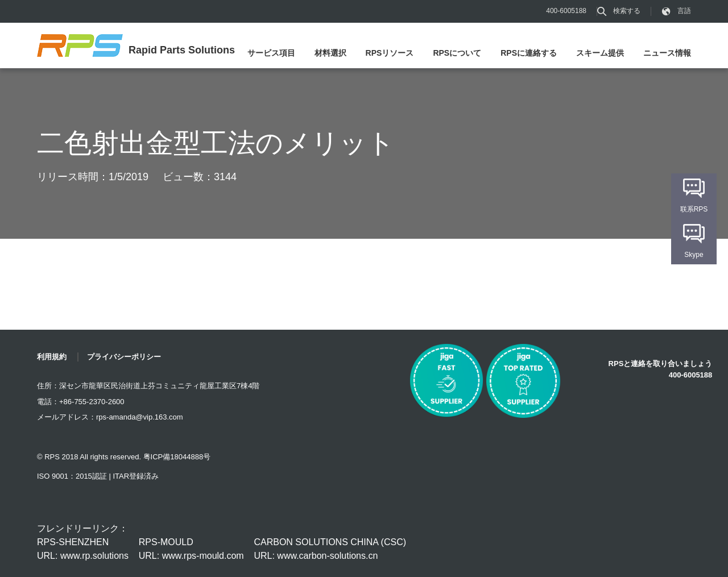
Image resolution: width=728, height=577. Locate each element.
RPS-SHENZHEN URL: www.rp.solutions (83, 549)
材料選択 (330, 53)
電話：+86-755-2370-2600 (81, 402)
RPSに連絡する (529, 53)
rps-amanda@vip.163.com (140, 417)
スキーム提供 (600, 53)
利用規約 (52, 357)
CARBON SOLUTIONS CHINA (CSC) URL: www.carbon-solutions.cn (330, 549)
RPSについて (457, 53)
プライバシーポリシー (124, 357)
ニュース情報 (667, 53)
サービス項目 (271, 53)
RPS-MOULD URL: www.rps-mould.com (191, 549)
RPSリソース (390, 53)
